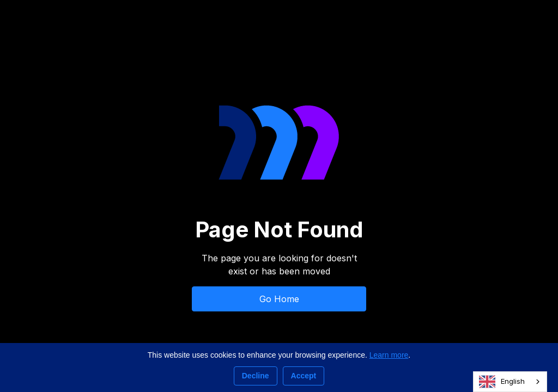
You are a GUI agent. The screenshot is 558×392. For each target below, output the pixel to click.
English (502, 382)
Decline (256, 376)
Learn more (389, 355)
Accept (304, 376)
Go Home (279, 299)
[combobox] (510, 382)
